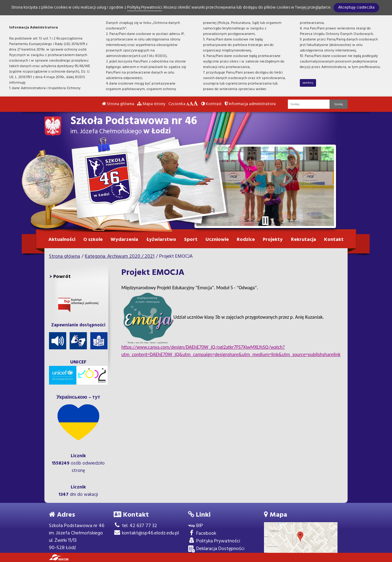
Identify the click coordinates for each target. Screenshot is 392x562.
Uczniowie (217, 240)
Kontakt (334, 240)
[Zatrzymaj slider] (265, 221)
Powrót (62, 277)
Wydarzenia (124, 240)
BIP (196, 526)
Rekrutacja (303, 240)
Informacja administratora (250, 104)
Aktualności (62, 240)
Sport (191, 240)
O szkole (93, 240)
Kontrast (211, 104)
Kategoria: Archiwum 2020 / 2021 (120, 256)
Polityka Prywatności (214, 541)
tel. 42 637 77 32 (135, 526)
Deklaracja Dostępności (216, 549)
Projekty (273, 240)
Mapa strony (151, 104)
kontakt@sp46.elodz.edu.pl (146, 533)
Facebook (202, 534)
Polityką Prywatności (145, 8)
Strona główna (118, 104)
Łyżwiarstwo (161, 240)
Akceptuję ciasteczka (356, 8)
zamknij (308, 83)
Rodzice (246, 240)
